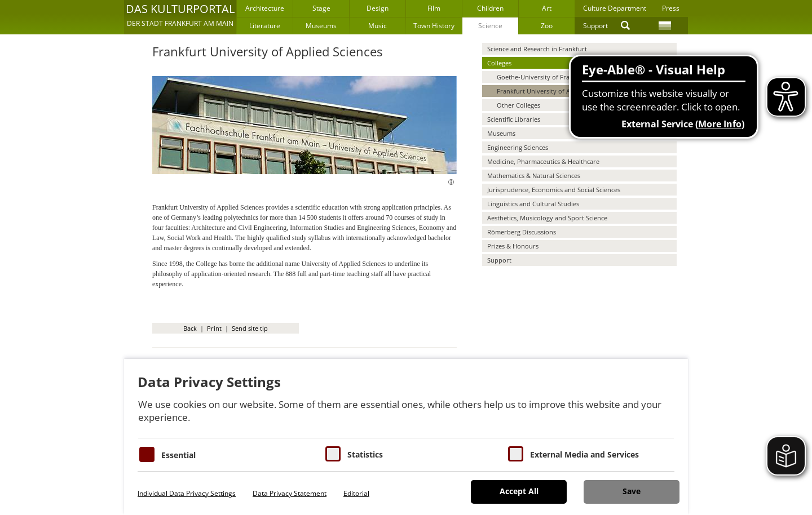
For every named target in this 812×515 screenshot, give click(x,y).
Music (378, 26)
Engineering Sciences (518, 147)
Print (214, 328)
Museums (321, 26)
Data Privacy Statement (290, 493)
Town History (434, 26)
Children (490, 8)
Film (434, 8)
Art (547, 8)
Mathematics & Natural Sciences (534, 176)
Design (378, 8)
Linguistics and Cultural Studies (533, 204)
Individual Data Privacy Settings (187, 493)
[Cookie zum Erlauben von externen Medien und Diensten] (516, 454)
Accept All (519, 491)
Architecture (265, 8)
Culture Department (615, 8)
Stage (321, 8)
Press (671, 8)
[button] (180, 17)
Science (490, 26)
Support (595, 26)
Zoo (547, 26)
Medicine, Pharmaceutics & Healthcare (543, 161)
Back (190, 328)
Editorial (356, 493)
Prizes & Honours (513, 246)
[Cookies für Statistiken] (333, 454)
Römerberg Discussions (522, 232)
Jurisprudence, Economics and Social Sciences (554, 190)
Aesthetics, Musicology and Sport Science (547, 218)
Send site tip (250, 328)
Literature (265, 26)
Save (632, 491)
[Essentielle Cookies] (147, 454)
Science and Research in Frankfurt (537, 49)
